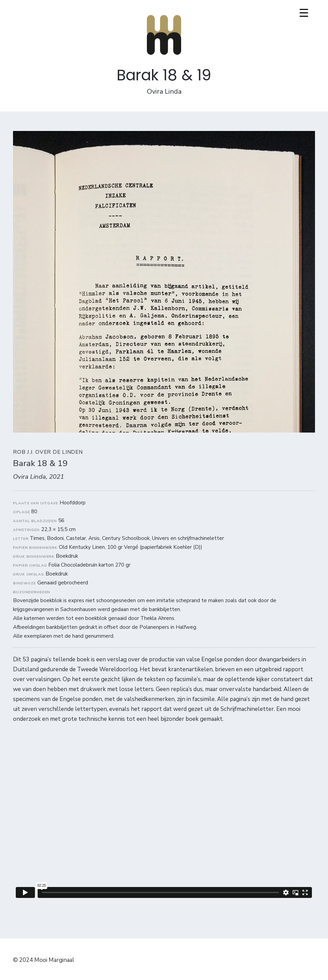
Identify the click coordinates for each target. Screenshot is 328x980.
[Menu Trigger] (304, 13)
